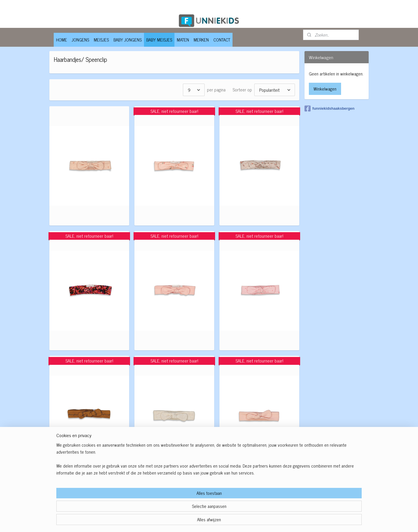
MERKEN (201, 40)
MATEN (183, 40)
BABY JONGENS (128, 40)
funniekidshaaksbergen (329, 109)
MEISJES (101, 40)
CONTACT (222, 40)
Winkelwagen (325, 89)
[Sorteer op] (274, 90)
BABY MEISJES (159, 40)
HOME (62, 40)
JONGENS (80, 40)
